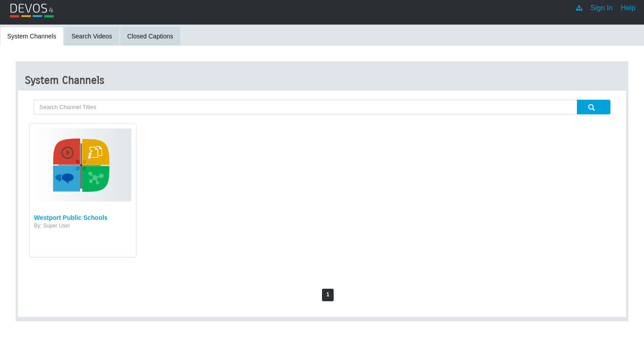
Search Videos (92, 36)
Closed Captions (150, 36)
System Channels (32, 36)
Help (628, 8)
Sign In (602, 8)
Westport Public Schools (71, 218)
